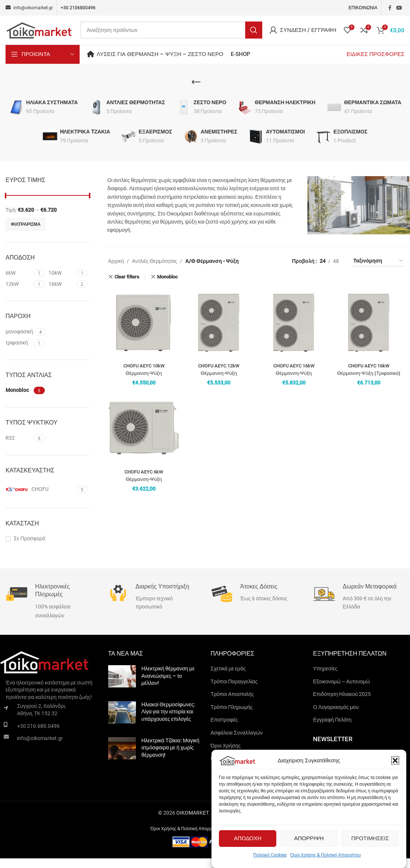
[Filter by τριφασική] (19, 352)
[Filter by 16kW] (62, 294)
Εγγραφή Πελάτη (332, 729)
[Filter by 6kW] (19, 283)
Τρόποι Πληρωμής (232, 716)
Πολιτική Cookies (270, 855)
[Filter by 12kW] (19, 294)
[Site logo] (39, 34)
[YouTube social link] (399, 8)
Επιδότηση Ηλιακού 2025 (342, 703)
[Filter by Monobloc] (19, 400)
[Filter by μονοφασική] (19, 341)
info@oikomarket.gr (40, 747)
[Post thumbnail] (122, 687)
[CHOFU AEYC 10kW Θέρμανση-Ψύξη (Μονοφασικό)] (144, 333)
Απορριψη (309, 838)
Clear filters (127, 286)
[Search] (171, 35)
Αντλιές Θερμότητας (154, 270)
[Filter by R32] (19, 448)
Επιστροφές (224, 729)
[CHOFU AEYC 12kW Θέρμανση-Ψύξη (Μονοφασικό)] (219, 333)
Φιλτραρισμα (26, 234)
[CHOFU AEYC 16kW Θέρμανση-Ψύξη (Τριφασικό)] (369, 333)
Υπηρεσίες (325, 678)
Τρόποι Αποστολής (232, 703)
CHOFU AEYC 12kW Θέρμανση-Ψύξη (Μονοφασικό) (219, 382)
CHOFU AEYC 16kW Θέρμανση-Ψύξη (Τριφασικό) (369, 382)
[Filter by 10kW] (62, 283)
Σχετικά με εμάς (228, 678)
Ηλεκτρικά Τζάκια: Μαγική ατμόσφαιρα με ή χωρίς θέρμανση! (171, 757)
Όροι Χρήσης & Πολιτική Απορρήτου (326, 855)
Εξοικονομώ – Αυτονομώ (341, 691)
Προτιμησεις (370, 838)
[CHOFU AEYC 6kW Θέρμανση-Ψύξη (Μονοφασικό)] (144, 439)
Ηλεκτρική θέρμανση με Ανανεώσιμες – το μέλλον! (168, 685)
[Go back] (196, 92)
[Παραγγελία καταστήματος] (379, 270)
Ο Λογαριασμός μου (336, 716)
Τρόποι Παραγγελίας (234, 691)
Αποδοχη (247, 838)
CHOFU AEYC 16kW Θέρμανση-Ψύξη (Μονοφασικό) (294, 382)
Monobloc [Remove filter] (167, 286)
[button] (395, 760)
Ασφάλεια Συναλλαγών (237, 742)
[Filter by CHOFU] (40, 499)
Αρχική (116, 270)
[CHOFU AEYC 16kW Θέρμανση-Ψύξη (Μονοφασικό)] (294, 333)
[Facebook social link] (390, 8)
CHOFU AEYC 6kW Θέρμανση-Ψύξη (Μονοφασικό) (144, 488)
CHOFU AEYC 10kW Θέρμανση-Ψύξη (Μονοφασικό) (144, 382)
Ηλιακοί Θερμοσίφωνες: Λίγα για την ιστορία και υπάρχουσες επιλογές (169, 721)
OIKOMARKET (192, 822)
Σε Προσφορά (29, 548)
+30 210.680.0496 (38, 735)
